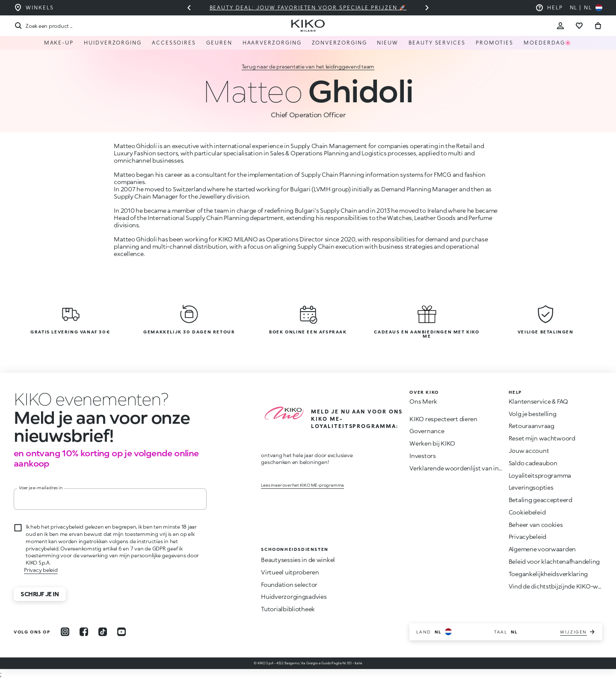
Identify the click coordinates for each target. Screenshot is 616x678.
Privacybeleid (527, 537)
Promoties (495, 43)
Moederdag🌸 (548, 43)
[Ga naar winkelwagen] (598, 26)
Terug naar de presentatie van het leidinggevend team (308, 67)
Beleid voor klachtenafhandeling (554, 561)
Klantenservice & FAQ (538, 401)
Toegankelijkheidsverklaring (548, 574)
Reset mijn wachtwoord (542, 438)
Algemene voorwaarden (542, 549)
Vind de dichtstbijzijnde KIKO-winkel (560, 586)
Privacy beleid (41, 570)
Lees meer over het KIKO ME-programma (302, 485)
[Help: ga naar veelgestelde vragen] (549, 8)
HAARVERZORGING (272, 43)
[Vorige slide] (189, 8)
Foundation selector (289, 584)
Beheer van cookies (536, 525)
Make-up (59, 43)
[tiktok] (103, 632)
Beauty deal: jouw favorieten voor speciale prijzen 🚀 (308, 7)
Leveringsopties (531, 487)
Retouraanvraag (532, 426)
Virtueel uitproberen (290, 572)
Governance (427, 431)
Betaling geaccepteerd (540, 500)
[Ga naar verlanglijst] (579, 26)
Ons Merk (423, 401)
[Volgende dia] (427, 8)
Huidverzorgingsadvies (294, 596)
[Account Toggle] (560, 26)
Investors (422, 456)
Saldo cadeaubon (533, 463)
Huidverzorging (113, 43)
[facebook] (84, 632)
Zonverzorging (339, 43)
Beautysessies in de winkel (298, 560)
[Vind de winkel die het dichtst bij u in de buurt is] (34, 8)
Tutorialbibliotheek (288, 609)
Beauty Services (437, 43)
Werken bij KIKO (432, 443)
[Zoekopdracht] (43, 26)
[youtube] (121, 632)
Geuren (219, 43)
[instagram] (65, 632)
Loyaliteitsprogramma (540, 475)
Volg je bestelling (533, 414)
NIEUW (388, 43)
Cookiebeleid (527, 512)
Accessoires (174, 43)
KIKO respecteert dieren (443, 419)
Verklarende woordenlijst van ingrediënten (470, 468)
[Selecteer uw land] (586, 8)
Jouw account (529, 451)
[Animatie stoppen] (75, 399)
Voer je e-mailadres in (41, 488)
